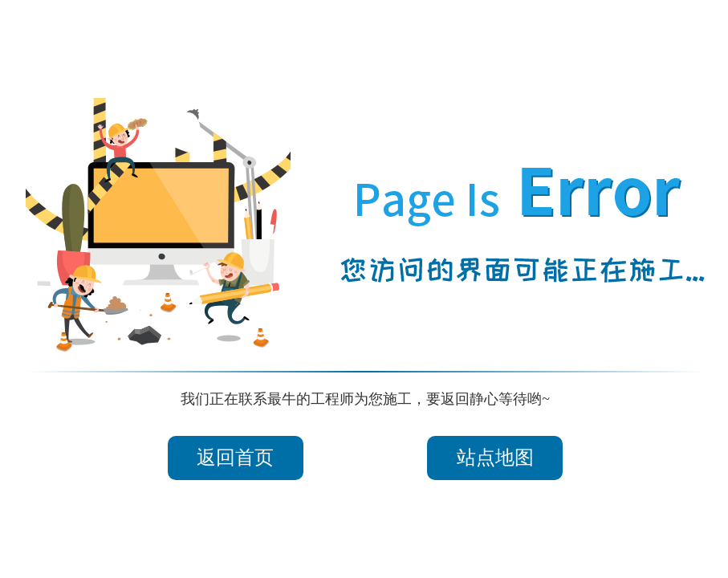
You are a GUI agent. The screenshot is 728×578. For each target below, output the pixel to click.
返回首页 (235, 458)
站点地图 (495, 458)
